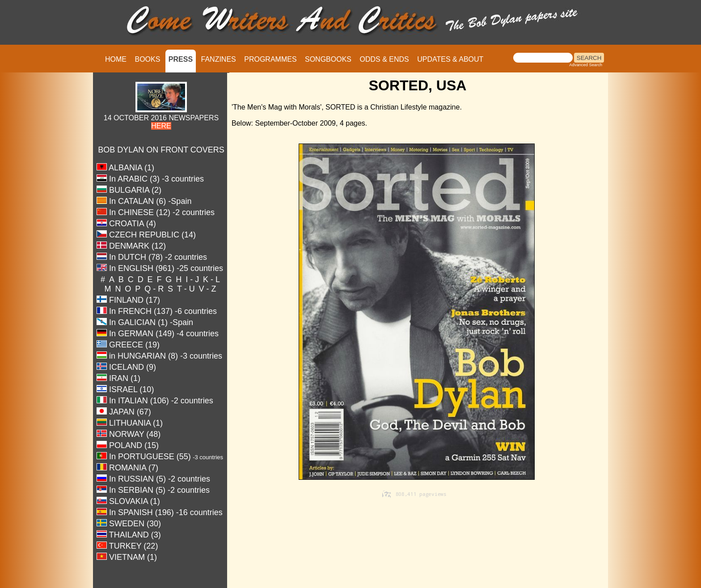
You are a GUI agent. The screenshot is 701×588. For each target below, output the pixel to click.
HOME (116, 59)
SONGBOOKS (328, 59)
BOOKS (147, 59)
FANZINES (219, 59)
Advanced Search (586, 65)
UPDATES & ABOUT (450, 59)
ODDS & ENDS (384, 59)
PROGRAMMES (270, 59)
